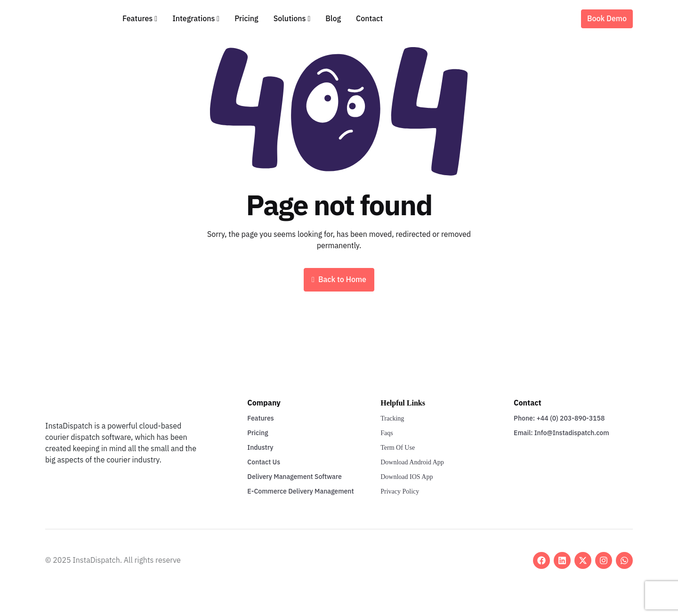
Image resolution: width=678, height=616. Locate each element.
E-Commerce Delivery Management (300, 491)
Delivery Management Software (295, 477)
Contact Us (264, 462)
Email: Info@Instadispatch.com (561, 433)
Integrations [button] (194, 19)
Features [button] (137, 19)
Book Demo (607, 19)
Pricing (246, 19)
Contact (369, 19)
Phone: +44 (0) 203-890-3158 (559, 418)
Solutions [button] (290, 19)
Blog (333, 19)
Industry (260, 448)
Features (260, 418)
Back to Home (339, 280)
